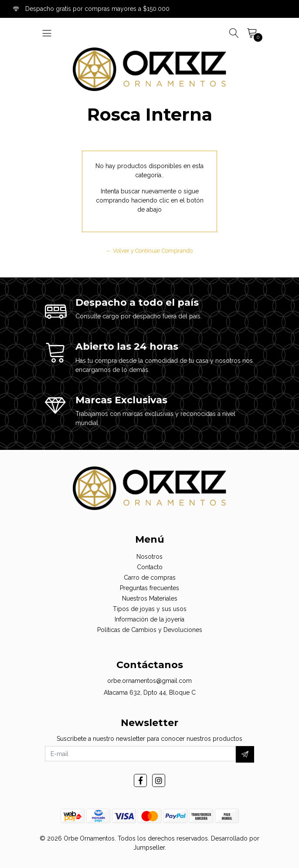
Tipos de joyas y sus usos (150, 609)
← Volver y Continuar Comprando (150, 251)
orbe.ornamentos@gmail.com (149, 681)
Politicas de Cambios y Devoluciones (150, 630)
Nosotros (149, 557)
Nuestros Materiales (150, 598)
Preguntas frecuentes (149, 588)
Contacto (150, 567)
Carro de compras (150, 578)
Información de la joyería (149, 619)
